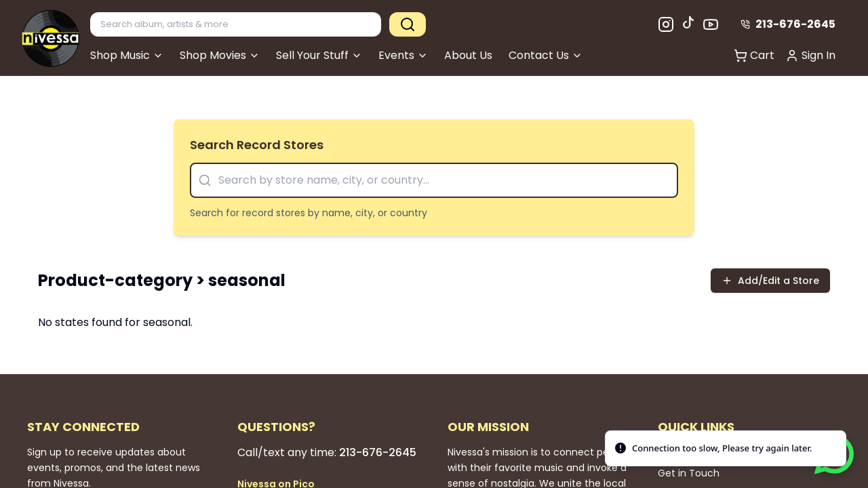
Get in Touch (689, 473)
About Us (468, 55)
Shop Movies (220, 55)
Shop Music (127, 55)
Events (403, 55)
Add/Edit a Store (770, 281)
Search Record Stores (257, 145)
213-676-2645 (788, 24)
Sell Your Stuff (319, 55)
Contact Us (546, 55)
